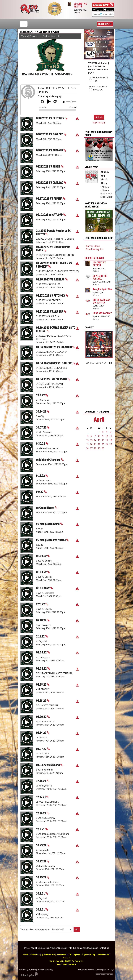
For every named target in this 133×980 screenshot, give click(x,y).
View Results (99, 123)
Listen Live (105, 24)
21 (95, 444)
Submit (99, 117)
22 (99, 444)
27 (91, 448)
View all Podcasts (30, 36)
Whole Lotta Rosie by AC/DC (98, 88)
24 (107, 444)
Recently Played (94, 258)
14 (95, 440)
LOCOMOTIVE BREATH (80, 5)
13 (91, 440)
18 (111, 440)
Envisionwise (89, 970)
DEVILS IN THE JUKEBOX (100, 277)
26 (87, 448)
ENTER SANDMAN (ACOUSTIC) (102, 301)
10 (107, 436)
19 (87, 444)
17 (107, 440)
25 (111, 444)
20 (91, 444)
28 (95, 448)
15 (99, 440)
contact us (104, 948)
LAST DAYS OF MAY (102, 313)
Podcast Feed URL (52, 36)
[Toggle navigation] (24, 24)
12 (87, 440)
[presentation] (98, 103)
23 (103, 444)
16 (103, 440)
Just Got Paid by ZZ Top (98, 79)
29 (99, 448)
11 (111, 436)
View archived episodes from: (35, 929)
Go (77, 929)
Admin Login (109, 970)
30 (103, 448)
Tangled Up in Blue (103, 289)
